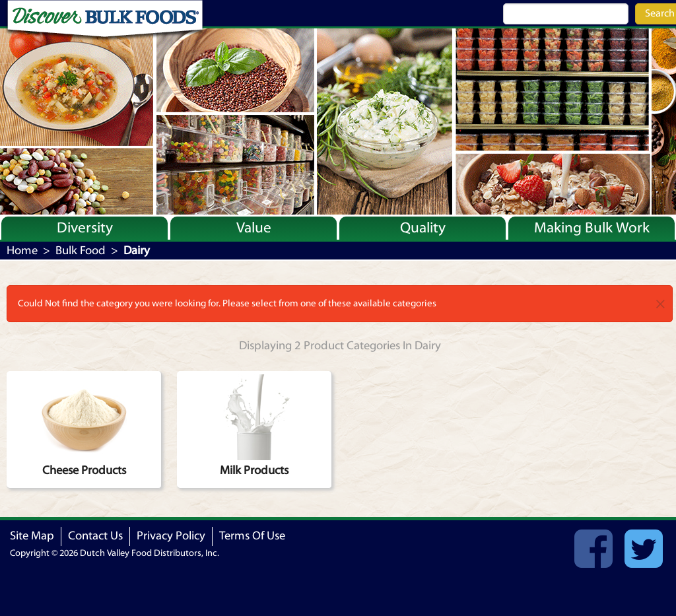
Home (22, 251)
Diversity (85, 228)
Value (254, 228)
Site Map (32, 536)
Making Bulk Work (592, 228)
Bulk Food (81, 251)
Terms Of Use (252, 536)
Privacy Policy (171, 536)
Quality (423, 228)
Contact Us (95, 536)
